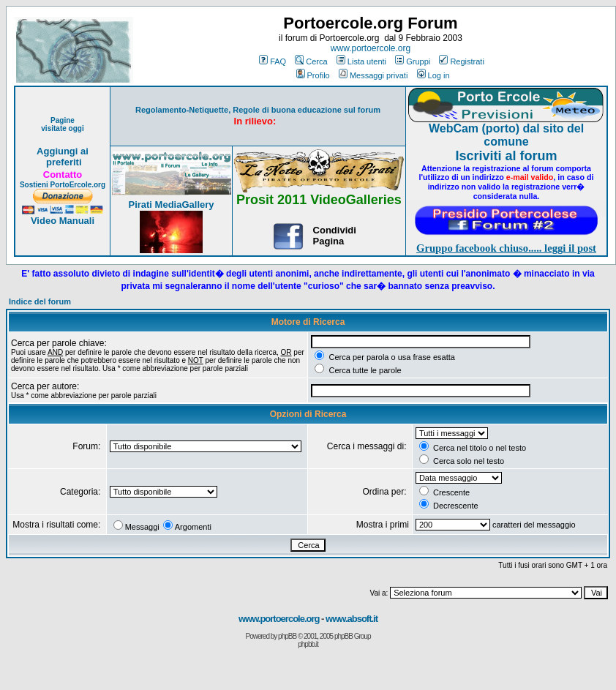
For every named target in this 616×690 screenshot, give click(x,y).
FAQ (273, 61)
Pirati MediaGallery (171, 205)
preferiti (62, 162)
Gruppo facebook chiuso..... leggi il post (506, 248)
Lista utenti (361, 61)
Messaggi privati (373, 75)
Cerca (311, 61)
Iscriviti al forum (506, 156)
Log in (433, 75)
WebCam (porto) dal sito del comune (506, 135)
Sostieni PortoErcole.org (63, 185)
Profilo (313, 75)
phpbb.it (308, 644)
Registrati (461, 61)
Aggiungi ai (63, 151)
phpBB (287, 636)
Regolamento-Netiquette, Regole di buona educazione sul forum (258, 110)
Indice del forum (40, 301)
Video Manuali (63, 221)
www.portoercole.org (371, 48)
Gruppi (413, 61)
